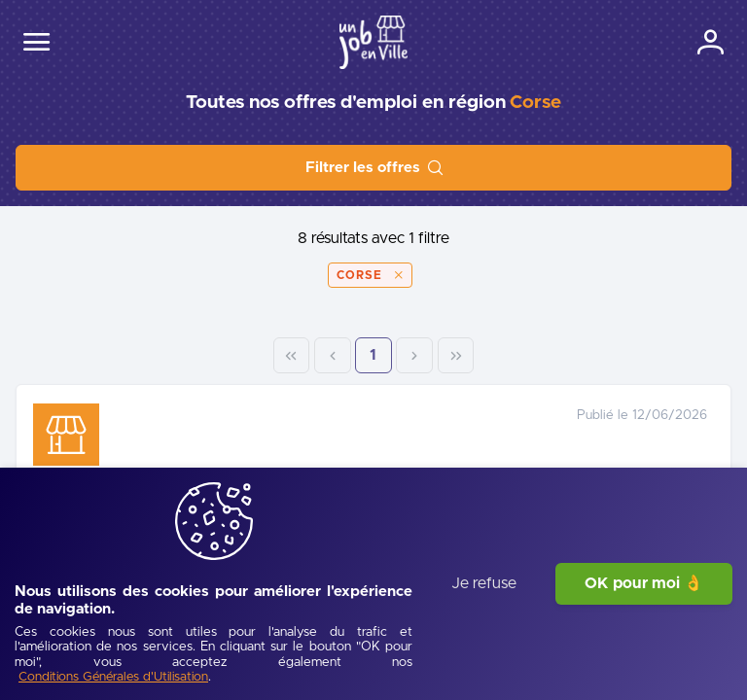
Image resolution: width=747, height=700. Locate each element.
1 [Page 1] (629, 355)
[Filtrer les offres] (373, 168)
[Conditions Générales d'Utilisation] (302, 678)
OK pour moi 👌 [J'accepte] (644, 634)
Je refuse (484, 634)
